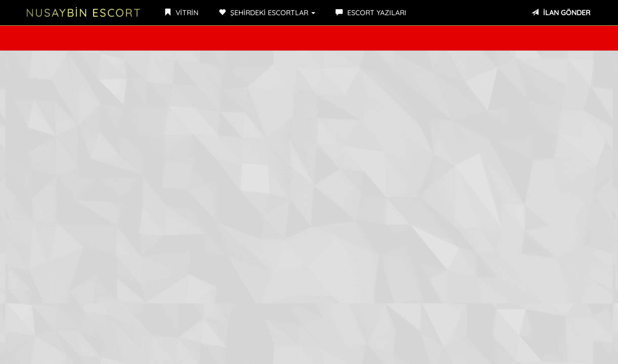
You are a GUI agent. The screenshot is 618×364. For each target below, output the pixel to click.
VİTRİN (181, 13)
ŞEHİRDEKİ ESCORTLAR (267, 13)
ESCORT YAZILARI (371, 13)
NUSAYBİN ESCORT (84, 13)
